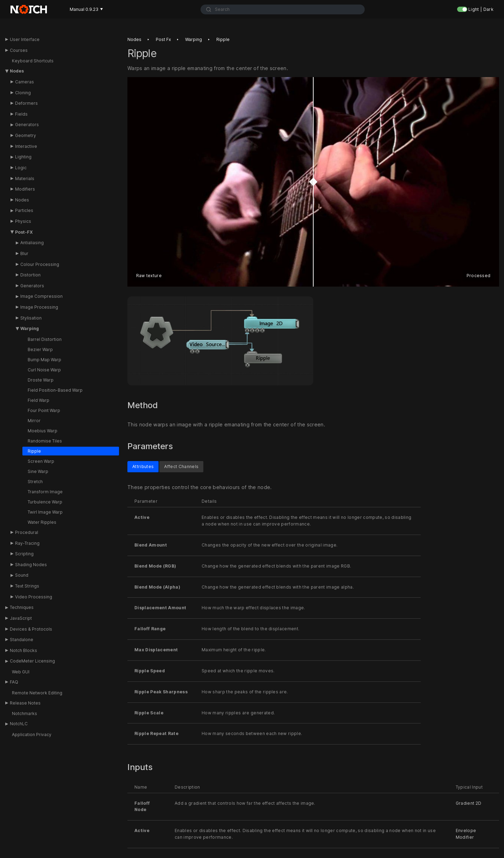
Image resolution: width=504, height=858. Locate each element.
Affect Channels (181, 466)
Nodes (17, 71)
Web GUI (21, 672)
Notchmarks (24, 713)
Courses (19, 50)
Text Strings (27, 586)
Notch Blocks (23, 650)
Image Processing (39, 307)
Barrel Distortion (45, 339)
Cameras (24, 82)
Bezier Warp (40, 349)
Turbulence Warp (45, 502)
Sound (22, 575)
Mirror (34, 421)
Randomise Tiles (45, 441)
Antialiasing (32, 243)
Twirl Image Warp (45, 512)
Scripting (24, 554)
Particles (24, 210)
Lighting (23, 157)
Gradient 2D (469, 803)
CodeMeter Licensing (32, 661)
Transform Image (45, 492)
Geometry (26, 135)
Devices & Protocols (31, 629)
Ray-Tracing (27, 543)
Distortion (30, 275)
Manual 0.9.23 (86, 9)
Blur (24, 253)
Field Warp (38, 400)
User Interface (25, 39)
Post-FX (24, 232)
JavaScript (21, 618)
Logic (21, 168)
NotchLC (19, 724)
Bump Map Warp (44, 360)
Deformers (26, 103)
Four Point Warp (44, 410)
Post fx (163, 39)
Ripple (34, 451)
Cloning (23, 93)
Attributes (143, 466)
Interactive (26, 146)
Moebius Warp (43, 431)
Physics (23, 221)
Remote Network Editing (37, 693)
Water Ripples (42, 522)
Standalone (22, 640)
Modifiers (25, 189)
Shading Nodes (31, 565)
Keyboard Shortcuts (33, 61)
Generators (27, 125)
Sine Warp (38, 471)
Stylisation (31, 318)
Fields (21, 114)
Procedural (27, 532)
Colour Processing (40, 264)
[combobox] (283, 9)
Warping (30, 328)
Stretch (35, 482)
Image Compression (41, 296)
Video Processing (34, 597)
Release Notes (25, 703)
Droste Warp (41, 380)
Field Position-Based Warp (55, 390)
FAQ (14, 682)
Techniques (22, 607)
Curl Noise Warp (44, 370)
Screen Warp (41, 461)
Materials (25, 179)
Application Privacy (32, 735)
